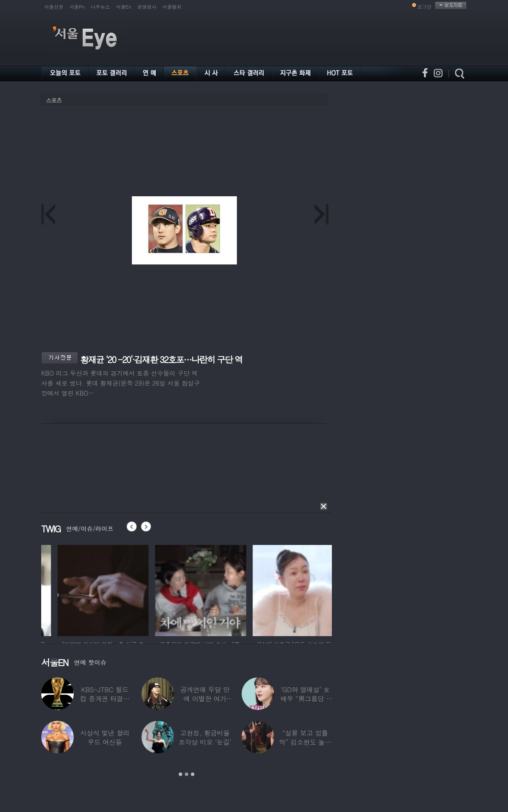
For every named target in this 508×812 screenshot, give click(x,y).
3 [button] (193, 774)
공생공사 (147, 7)
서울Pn (77, 7)
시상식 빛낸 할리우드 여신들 (105, 737)
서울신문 (54, 7)
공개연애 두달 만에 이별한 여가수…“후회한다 (205, 698)
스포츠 (54, 100)
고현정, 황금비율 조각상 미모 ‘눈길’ (205, 737)
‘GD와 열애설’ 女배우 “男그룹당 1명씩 (305, 698)
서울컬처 (172, 7)
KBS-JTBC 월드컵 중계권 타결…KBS (105, 698)
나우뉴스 (100, 7)
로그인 (424, 7)
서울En (123, 7)
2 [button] (187, 774)
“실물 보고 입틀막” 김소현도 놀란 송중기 (305, 742)
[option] (58, 589)
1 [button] (180, 774)
